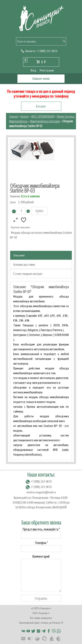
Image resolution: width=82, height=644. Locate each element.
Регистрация (47, 70)
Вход (33, 70)
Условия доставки (24, 264)
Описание (19, 255)
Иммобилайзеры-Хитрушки (45, 121)
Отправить (41, 598)
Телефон (41, 543)
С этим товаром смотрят (28, 274)
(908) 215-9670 (47, 51)
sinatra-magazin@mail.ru (41, 492)
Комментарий (41, 556)
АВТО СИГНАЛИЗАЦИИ (43, 116)
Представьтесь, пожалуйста (41, 529)
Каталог (25, 116)
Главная (14, 116)
